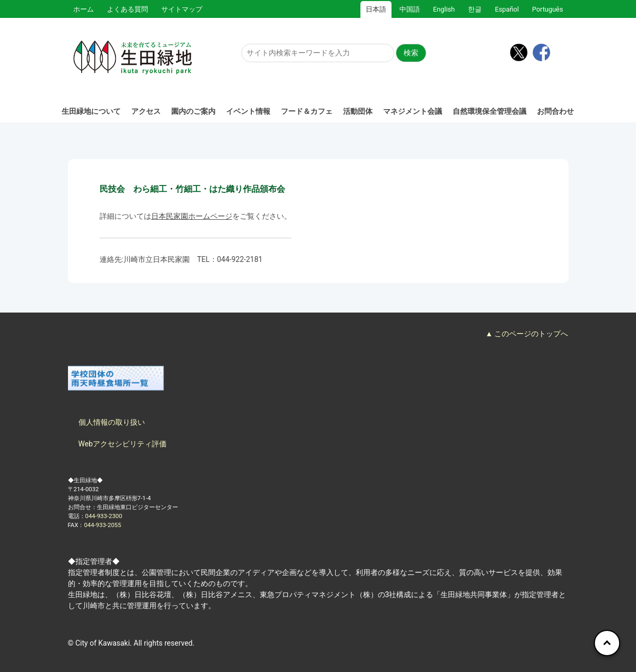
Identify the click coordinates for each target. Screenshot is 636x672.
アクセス (146, 111)
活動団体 (358, 111)
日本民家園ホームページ (192, 216)
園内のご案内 (193, 111)
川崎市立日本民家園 (156, 259)
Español (507, 9)
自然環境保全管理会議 (490, 111)
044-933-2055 (102, 525)
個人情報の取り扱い (112, 422)
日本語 (376, 9)
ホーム (84, 9)
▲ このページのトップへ (527, 334)
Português (548, 9)
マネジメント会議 (413, 111)
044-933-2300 (104, 516)
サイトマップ (182, 9)
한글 (475, 9)
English (444, 9)
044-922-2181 (240, 259)
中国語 (410, 9)
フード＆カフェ (307, 111)
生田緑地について (91, 111)
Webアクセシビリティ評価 (123, 444)
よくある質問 (128, 9)
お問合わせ (555, 111)
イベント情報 (248, 111)
